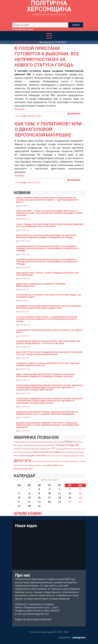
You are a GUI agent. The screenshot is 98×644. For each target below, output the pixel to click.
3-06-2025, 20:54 (24, 312)
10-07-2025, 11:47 (24, 254)
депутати (22, 460)
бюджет (31, 455)
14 (19, 498)
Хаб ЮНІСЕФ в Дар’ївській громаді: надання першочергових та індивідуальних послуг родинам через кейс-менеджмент (47, 413)
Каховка (17, 449)
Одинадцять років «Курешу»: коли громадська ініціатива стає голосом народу (47, 274)
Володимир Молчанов (32, 445)
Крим (33, 449)
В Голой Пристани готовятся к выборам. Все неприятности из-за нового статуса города (47, 57)
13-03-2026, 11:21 (24, 219)
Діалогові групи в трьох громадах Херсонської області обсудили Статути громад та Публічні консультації (49, 353)
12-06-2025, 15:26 (24, 279)
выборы (67, 456)
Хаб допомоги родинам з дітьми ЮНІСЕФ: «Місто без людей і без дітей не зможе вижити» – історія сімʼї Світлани (48, 342)
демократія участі (78, 456)
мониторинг (74, 461)
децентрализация (39, 461)
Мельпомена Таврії (43, 449)
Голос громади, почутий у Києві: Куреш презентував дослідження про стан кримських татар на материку (50, 225)
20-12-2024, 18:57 (24, 431)
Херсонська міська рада (46, 452)
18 (60, 498)
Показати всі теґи (23, 469)
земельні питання (53, 461)
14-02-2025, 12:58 (24, 369)
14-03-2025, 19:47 (24, 336)
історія (61, 465)
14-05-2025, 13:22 (24, 325)
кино (62, 461)
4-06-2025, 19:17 (24, 301)
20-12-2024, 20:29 (24, 418)
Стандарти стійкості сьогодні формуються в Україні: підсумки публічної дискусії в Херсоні (48, 364)
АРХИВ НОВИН (28, 513)
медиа (67, 461)
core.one (19, 116)
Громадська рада (65, 445)
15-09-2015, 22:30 (33, 116)
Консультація (26, 449)
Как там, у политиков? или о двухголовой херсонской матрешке (48, 129)
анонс (23, 455)
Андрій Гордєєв (20, 442)
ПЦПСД (21, 452)
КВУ (77, 445)
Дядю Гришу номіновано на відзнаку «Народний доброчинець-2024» (41, 285)
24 (49, 502)
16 (39, 498)
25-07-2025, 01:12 (24, 230)
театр (44, 465)
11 (60, 493)
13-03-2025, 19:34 (24, 347)
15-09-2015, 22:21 (33, 182)
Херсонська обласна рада (70, 452)
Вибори (69, 442)
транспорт (52, 465)
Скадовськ (28, 452)
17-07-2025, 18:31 (24, 241)
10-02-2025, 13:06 (24, 380)
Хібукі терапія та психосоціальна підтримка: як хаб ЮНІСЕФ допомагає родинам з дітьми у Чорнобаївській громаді (46, 236)
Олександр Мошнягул (64, 449)
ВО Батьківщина (58, 442)
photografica (79, 638)
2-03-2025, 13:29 (24, 358)
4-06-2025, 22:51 (24, 290)
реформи (32, 465)
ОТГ (53, 449)
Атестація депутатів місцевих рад (39, 442)
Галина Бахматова (48, 445)
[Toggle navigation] (49, 36)
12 (70, 493)
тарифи (38, 465)
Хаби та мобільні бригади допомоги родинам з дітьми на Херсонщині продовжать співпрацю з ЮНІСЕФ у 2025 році (45, 375)
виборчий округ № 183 (55, 456)
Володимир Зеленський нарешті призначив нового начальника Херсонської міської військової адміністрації (48, 307)
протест (25, 465)
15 (29, 498)
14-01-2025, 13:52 (24, 393)
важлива (41, 455)
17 (49, 498)
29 (29, 506)
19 (70, 498)
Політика (19, 109)
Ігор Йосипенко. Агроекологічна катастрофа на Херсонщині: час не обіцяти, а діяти (49, 296)
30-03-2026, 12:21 (24, 206)
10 (49, 493)
